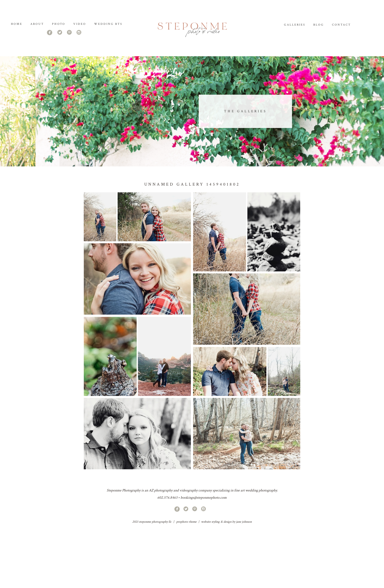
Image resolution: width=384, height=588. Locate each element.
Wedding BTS (108, 24)
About (37, 24)
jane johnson (244, 522)
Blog (319, 25)
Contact (341, 25)
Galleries (295, 25)
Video (80, 24)
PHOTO (59, 24)
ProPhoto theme (186, 522)
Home (17, 24)
